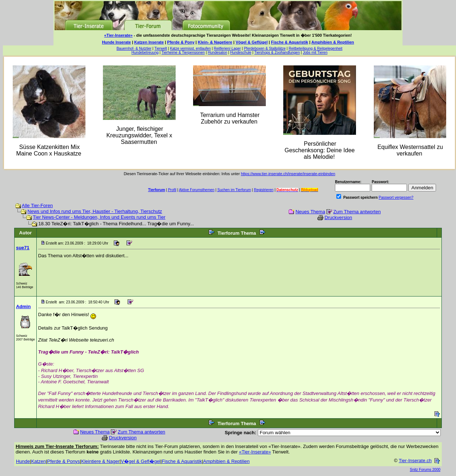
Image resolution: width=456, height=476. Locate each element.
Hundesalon (217, 53)
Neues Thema (310, 212)
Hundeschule (241, 53)
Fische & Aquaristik (289, 42)
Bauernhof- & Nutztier (134, 49)
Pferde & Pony (181, 42)
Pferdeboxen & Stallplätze (265, 49)
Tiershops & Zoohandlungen (277, 53)
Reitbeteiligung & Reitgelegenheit (316, 49)
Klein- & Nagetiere (215, 42)
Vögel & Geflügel (252, 42)
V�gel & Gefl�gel (141, 461)
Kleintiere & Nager (100, 461)
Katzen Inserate (149, 42)
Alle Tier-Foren (37, 205)
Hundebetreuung (145, 53)
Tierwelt (161, 49)
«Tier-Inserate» (119, 35)
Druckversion (338, 217)
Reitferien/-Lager (227, 49)
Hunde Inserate (116, 42)
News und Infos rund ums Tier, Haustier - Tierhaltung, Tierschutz (95, 211)
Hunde (23, 461)
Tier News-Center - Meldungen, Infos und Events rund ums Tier (99, 217)
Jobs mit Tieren (315, 53)
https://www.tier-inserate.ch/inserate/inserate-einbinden (288, 174)
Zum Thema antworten (357, 212)
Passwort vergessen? (396, 197)
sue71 (23, 248)
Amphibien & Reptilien (333, 42)
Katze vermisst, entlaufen (190, 49)
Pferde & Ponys (64, 461)
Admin (23, 306)
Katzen (39, 461)
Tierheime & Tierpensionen (183, 53)
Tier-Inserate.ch (415, 461)
